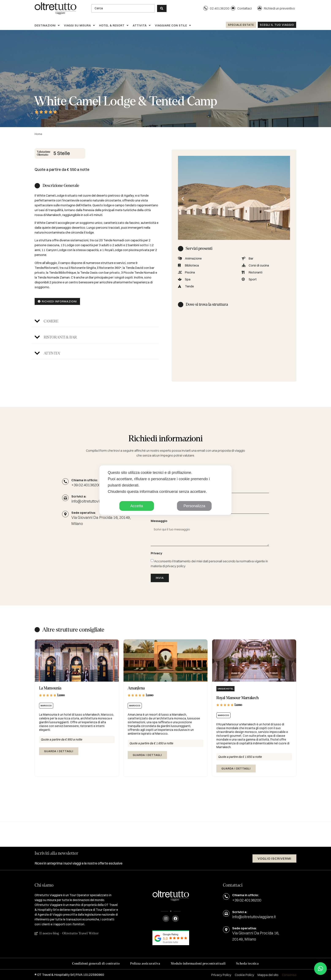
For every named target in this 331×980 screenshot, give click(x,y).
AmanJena (136, 688)
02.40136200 (220, 8)
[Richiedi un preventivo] (260, 8)
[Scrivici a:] (226, 913)
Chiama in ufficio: (85, 480)
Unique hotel (225, 689)
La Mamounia (50, 688)
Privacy (156, 553)
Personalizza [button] (194, 506)
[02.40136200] (206, 8)
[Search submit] (162, 8)
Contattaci (245, 8)
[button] (95, 321)
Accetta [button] (137, 506)
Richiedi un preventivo (279, 8)
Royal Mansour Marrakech (238, 698)
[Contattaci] (233, 8)
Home (38, 134)
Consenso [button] (289, 975)
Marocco (46, 706)
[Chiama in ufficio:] (65, 482)
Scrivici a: (240, 912)
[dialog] (165, 490)
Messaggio (159, 521)
